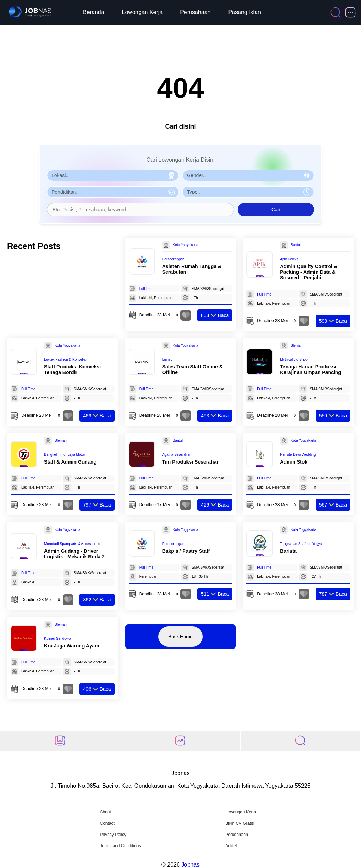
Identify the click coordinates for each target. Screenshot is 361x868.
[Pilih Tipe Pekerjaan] (248, 192)
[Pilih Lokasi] (113, 175)
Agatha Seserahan (177, 455)
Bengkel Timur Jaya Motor (65, 455)
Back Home (181, 636)
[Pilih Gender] (248, 175)
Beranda (94, 12)
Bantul (295, 245)
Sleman (296, 345)
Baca (215, 315)
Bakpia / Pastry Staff (186, 551)
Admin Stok (294, 462)
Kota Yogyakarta (186, 245)
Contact (107, 823)
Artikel (231, 846)
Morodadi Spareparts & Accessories (72, 544)
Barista (288, 551)
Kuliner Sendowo (57, 638)
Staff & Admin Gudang (70, 462)
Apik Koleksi (289, 259)
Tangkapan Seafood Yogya (301, 544)
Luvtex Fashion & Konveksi (65, 359)
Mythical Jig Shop (294, 359)
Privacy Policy (113, 835)
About (105, 812)
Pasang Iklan (244, 12)
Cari (276, 209)
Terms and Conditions (120, 846)
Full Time (146, 289)
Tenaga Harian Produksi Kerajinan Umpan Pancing (310, 370)
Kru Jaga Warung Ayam (72, 646)
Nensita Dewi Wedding (298, 455)
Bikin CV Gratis (240, 823)
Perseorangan (173, 259)
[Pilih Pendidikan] (113, 192)
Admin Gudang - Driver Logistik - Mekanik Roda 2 (74, 554)
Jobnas (190, 865)
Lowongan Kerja (142, 12)
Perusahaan (195, 12)
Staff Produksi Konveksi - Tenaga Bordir (74, 370)
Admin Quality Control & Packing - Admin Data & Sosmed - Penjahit (309, 272)
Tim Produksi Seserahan (191, 462)
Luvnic (167, 359)
